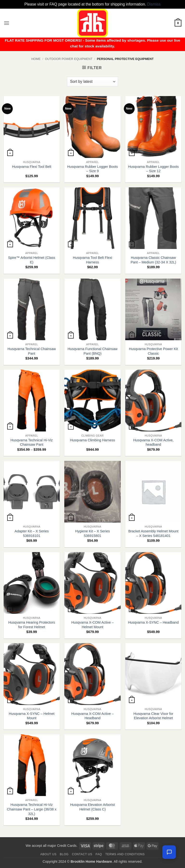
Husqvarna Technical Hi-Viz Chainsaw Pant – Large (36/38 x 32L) (32, 809)
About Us (48, 854)
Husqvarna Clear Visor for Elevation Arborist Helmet (153, 716)
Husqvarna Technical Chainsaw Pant (32, 351)
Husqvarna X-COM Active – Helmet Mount (92, 625)
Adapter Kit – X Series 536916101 (32, 533)
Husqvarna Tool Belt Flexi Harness (93, 260)
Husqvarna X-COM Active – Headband (92, 716)
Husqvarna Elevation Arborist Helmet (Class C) (92, 807)
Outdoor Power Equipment (69, 59)
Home (36, 59)
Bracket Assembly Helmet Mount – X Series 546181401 (153, 533)
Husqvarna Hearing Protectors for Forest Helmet (32, 625)
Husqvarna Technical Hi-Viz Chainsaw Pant (32, 442)
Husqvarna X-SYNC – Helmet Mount (32, 716)
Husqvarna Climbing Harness (92, 440)
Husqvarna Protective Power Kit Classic (153, 351)
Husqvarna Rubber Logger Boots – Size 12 (153, 169)
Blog (64, 854)
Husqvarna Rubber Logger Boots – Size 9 (92, 169)
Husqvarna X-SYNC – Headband (153, 622)
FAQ (99, 854)
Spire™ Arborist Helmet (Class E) (32, 260)
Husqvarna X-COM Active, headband (153, 442)
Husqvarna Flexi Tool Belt (32, 167)
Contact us (82, 854)
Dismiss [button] (154, 4)
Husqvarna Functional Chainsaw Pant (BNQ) (92, 351)
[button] (7, 23)
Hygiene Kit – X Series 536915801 (92, 533)
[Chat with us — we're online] (169, 852)
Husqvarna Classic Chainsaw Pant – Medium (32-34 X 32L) (153, 260)
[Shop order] (92, 82)
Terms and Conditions (125, 854)
